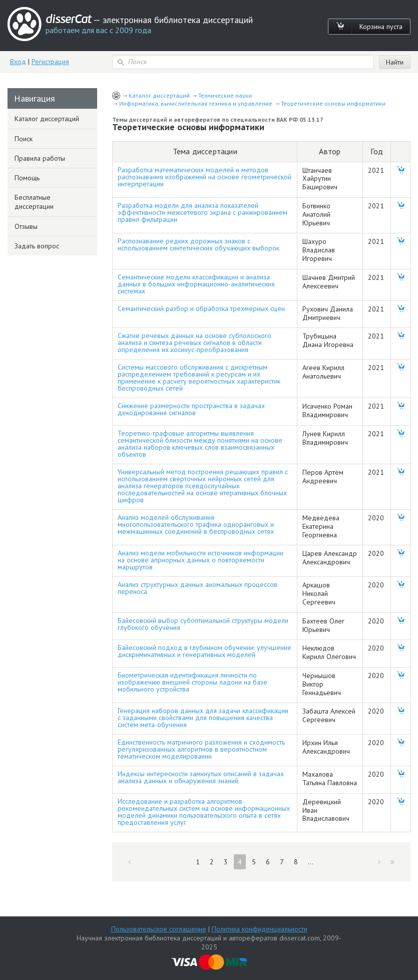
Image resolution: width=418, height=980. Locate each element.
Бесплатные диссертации (34, 202)
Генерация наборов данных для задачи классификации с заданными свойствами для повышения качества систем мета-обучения (203, 718)
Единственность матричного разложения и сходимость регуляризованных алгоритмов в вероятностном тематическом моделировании (201, 749)
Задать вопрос (37, 246)
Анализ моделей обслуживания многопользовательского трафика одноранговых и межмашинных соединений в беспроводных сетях (196, 524)
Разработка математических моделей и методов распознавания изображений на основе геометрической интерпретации (204, 177)
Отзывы (26, 226)
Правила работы (40, 158)
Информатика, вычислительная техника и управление (196, 103)
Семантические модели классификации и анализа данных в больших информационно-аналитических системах (196, 284)
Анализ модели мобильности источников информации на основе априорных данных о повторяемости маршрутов (200, 560)
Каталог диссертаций (159, 95)
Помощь (27, 178)
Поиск (24, 139)
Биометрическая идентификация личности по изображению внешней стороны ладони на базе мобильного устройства (192, 682)
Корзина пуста (381, 27)
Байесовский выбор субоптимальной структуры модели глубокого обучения (203, 624)
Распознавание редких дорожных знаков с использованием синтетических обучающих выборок (198, 244)
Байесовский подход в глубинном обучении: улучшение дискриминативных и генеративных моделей (204, 651)
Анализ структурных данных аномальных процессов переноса (197, 588)
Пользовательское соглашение (159, 929)
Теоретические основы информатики (333, 103)
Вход (18, 62)
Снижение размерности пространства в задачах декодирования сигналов (191, 409)
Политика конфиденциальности (260, 929)
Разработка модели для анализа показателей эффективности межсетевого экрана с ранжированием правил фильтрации (202, 212)
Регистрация (50, 62)
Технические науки (225, 95)
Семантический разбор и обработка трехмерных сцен (201, 308)
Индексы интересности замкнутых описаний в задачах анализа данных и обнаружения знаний (201, 777)
